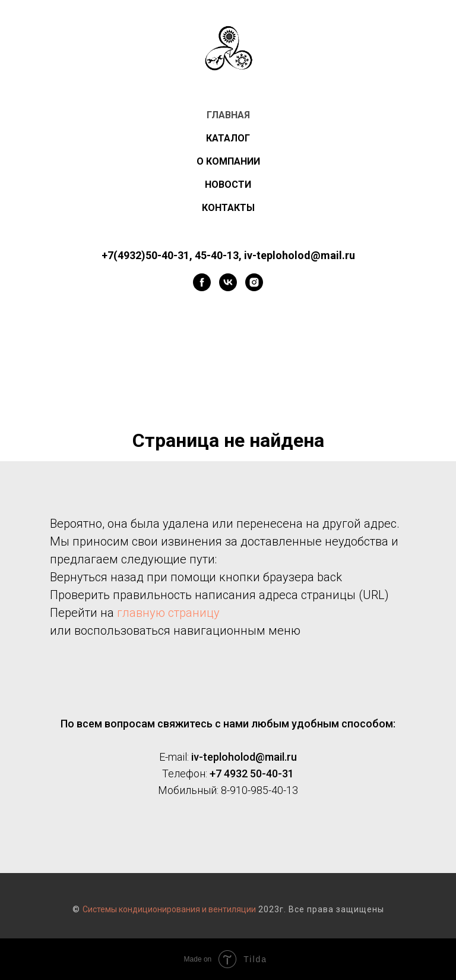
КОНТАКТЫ (228, 208)
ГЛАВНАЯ (228, 115)
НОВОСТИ (228, 185)
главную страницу (168, 613)
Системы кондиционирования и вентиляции (169, 909)
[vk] (228, 282)
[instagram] (254, 282)
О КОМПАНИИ (228, 161)
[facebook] (202, 282)
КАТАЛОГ (228, 138)
